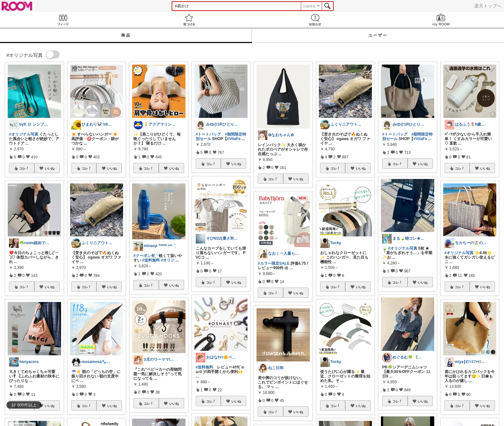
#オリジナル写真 (24, 134)
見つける (189, 20)
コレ (24, 168)
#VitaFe (234, 139)
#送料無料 (151, 260)
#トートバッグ (208, 134)
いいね (50, 168)
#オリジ (168, 260)
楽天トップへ (488, 6)
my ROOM (441, 20)
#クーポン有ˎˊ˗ (146, 256)
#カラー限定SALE (274, 263)
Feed (63, 20)
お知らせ (315, 20)
